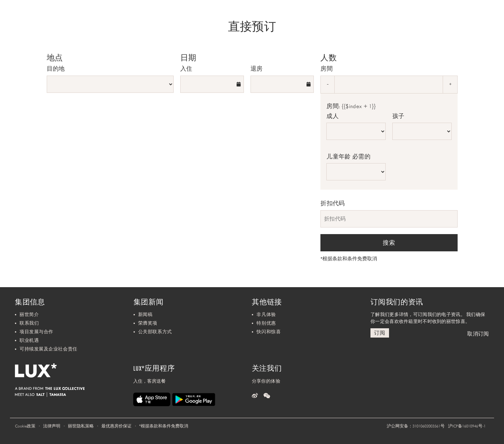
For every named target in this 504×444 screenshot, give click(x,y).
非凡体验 (266, 315)
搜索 (389, 243)
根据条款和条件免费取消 (349, 259)
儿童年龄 (348, 157)
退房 (257, 69)
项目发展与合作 (36, 332)
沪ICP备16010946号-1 (467, 426)
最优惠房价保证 (116, 426)
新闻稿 (145, 315)
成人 (333, 116)
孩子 (398, 116)
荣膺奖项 (148, 323)
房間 (327, 69)
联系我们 (29, 323)
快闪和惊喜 (269, 332)
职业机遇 (29, 340)
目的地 (56, 69)
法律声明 (52, 426)
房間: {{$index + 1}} (351, 106)
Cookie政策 (25, 426)
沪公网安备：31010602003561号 (416, 426)
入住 (186, 69)
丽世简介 (29, 315)
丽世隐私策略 (81, 426)
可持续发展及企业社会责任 (49, 349)
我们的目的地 (419, 16)
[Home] (24, 16)
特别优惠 (266, 323)
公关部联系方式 (155, 332)
